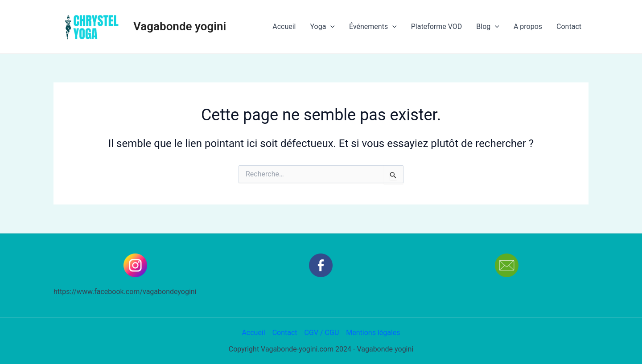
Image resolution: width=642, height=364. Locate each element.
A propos (528, 27)
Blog (488, 27)
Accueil (284, 27)
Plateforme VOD (437, 27)
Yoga (322, 27)
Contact (569, 27)
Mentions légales (373, 333)
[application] (330, 27)
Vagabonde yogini (180, 26)
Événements (373, 27)
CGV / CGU (322, 333)
